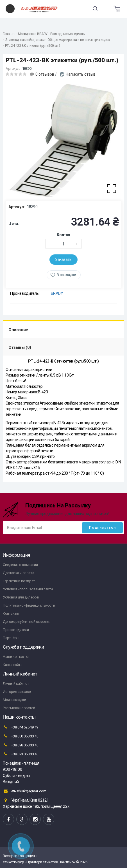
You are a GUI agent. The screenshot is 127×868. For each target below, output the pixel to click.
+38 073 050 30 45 (21, 754)
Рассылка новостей (19, 708)
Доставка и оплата (18, 573)
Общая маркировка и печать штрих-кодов (79, 40)
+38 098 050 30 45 (21, 745)
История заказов (17, 692)
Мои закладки (14, 700)
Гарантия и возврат (19, 581)
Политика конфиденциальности (29, 605)
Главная (9, 34)
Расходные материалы (68, 34)
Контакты (11, 613)
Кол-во (63, 235)
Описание (18, 330)
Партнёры (11, 638)
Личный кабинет (16, 684)
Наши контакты (16, 657)
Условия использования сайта (28, 589)
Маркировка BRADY (33, 34)
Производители (16, 630)
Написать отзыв (81, 74)
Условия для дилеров (21, 597)
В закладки (66, 275)
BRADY (57, 293)
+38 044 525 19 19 (21, 727)
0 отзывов (45, 74)
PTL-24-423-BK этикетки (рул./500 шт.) (33, 46)
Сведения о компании (20, 565)
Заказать (63, 259)
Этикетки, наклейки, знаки (25, 40)
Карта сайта (13, 665)
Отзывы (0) (20, 347)
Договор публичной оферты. (26, 622)
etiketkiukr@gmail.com (24, 791)
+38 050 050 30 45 (21, 736)
